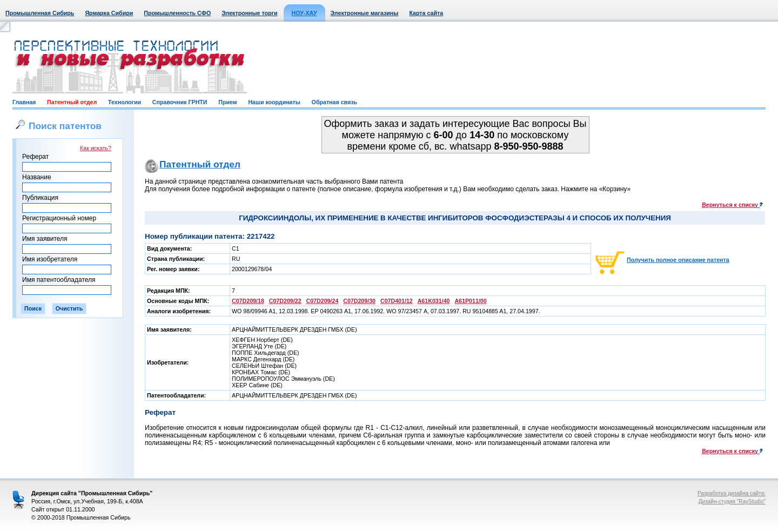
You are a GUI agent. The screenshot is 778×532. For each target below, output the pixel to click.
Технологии (125, 102)
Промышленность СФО (177, 13)
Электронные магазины (365, 13)
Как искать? (96, 148)
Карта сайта (426, 13)
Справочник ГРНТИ (180, 102)
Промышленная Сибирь (40, 13)
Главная (24, 102)
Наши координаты (274, 102)
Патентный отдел (72, 102)
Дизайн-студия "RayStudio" (732, 501)
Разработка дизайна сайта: (732, 493)
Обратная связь (334, 102)
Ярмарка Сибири (109, 13)
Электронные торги (249, 13)
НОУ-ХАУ (304, 13)
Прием (227, 102)
